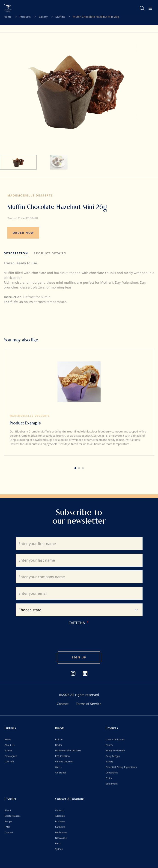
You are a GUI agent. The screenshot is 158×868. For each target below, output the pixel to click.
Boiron (59, 739)
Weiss (58, 767)
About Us (10, 745)
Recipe (8, 821)
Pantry (109, 745)
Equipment (112, 784)
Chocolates (112, 773)
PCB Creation (62, 756)
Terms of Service (89, 704)
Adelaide (60, 816)
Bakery (43, 17)
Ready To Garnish (115, 750)
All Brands (61, 773)
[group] (79, 402)
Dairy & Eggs (113, 756)
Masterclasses (13, 816)
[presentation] (39, 634)
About (8, 810)
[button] (75, 468)
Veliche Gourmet (64, 761)
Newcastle (61, 838)
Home (8, 17)
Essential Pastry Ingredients (121, 767)
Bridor (59, 745)
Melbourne (61, 832)
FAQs (7, 827)
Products (25, 17)
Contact (63, 704)
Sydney (59, 849)
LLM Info (9, 761)
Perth (58, 843)
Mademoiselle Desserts (30, 195)
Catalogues (11, 756)
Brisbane (60, 821)
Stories (8, 750)
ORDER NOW (23, 233)
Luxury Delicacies (115, 739)
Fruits (109, 778)
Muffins (60, 17)
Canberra (60, 827)
